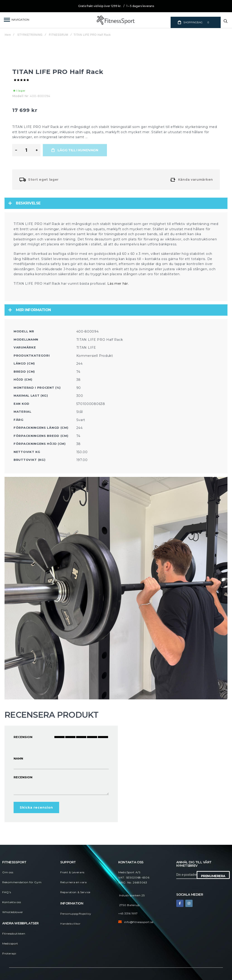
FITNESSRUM (59, 35)
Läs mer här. (118, 284)
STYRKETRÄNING (30, 35)
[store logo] (116, 20)
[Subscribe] (213, 875)
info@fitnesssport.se (139, 922)
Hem (8, 35)
